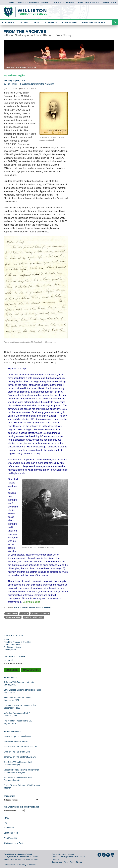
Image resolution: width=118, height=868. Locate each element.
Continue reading (33, 602)
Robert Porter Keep (34, 617)
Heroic (25, 741)
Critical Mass (25, 736)
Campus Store (73, 857)
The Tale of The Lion (28, 747)
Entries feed (9, 828)
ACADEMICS (8, 22)
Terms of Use (57, 862)
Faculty (32, 607)
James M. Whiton (13, 617)
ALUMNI (24, 22)
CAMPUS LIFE (69, 22)
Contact (55, 854)
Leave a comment (29, 89)
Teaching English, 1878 (18, 80)
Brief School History (89, 2)
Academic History (21, 607)
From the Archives (25, 32)
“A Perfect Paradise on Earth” (17, 713)
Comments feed (11, 833)
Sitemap (79, 862)
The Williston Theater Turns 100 (18, 721)
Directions (63, 854)
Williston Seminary (44, 607)
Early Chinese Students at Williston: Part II (22, 690)
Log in (6, 823)
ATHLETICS (51, 22)
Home (12, 2)
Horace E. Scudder (40, 614)
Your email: (9, 660)
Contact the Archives (64, 2)
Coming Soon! (110, 2)
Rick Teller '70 (10, 747)
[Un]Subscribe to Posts (14, 843)
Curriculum (11, 614)
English (24, 614)
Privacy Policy (69, 862)
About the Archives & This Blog (34, 2)
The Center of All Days (26, 757)
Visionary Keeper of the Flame (17, 698)
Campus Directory (59, 857)
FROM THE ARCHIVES (94, 22)
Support (71, 854)
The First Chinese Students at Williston (21, 705)
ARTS (37, 22)
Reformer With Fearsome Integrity (19, 682)
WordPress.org (10, 838)
